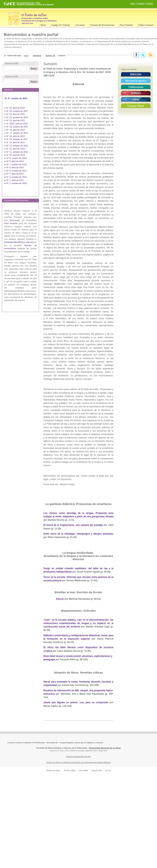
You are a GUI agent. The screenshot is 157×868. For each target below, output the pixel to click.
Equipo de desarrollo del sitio (78, 757)
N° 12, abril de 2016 (16, 149)
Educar (60, 599)
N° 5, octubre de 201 (16, 171)
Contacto (141, 4)
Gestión (150, 4)
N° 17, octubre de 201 (17, 133)
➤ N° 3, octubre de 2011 (16, 177)
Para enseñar (126, 25)
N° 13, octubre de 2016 (18, 146)
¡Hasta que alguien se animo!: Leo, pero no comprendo (76, 702)
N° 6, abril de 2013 (15, 167)
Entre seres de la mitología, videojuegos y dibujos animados (78, 534)
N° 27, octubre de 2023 (16, 98)
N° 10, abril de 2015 (16, 155)
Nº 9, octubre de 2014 (17, 158)
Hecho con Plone (53, 770)
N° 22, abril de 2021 (16, 120)
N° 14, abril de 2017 (16, 142)
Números (37, 56)
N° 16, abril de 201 (15, 136)
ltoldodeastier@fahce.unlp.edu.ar (21, 242)
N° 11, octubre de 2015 (17, 152)
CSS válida (83, 770)
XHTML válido (70, 770)
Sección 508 (97, 770)
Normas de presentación (102, 25)
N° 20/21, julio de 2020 (17, 124)
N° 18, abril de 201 (15, 130)
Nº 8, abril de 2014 (15, 161)
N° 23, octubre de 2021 (17, 117)
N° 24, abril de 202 (15, 114)
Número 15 (50, 56)
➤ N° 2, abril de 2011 (14, 180)
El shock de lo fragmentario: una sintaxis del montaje (73, 525)
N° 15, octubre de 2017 (17, 139)
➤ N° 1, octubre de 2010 (16, 183)
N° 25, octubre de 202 (17, 111)
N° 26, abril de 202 (15, 108)
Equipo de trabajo (61, 25)
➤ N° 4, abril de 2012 (14, 174)
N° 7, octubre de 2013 (17, 164)
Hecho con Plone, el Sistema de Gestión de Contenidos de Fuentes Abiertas (79, 762)
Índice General (146, 25)
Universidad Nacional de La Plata (105, 748)
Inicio (133, 4)
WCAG (108, 770)
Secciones (80, 25)
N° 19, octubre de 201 (17, 127)
